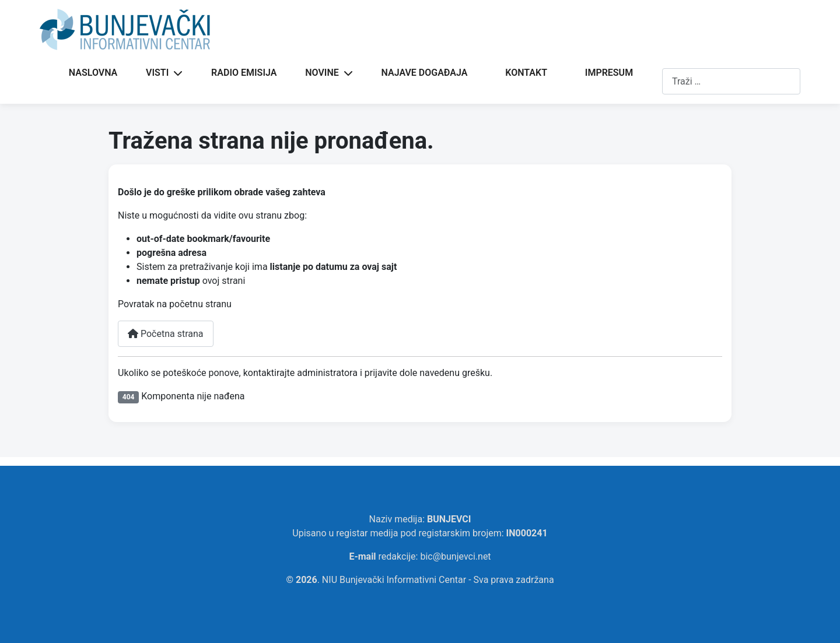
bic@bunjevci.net (455, 556)
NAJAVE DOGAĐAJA (425, 73)
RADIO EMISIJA (244, 73)
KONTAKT (526, 73)
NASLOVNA (93, 73)
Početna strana (166, 334)
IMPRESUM (609, 73)
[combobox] (731, 81)
